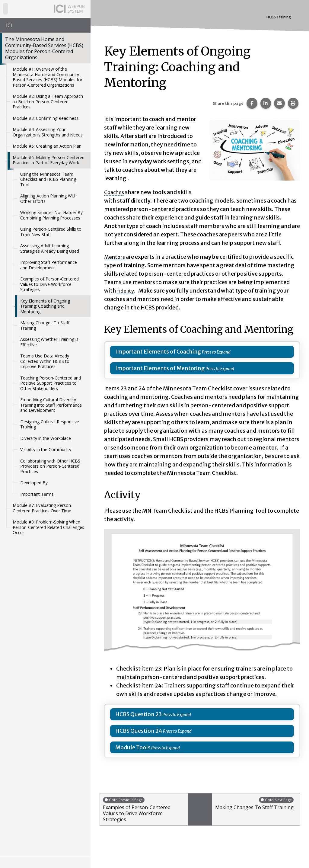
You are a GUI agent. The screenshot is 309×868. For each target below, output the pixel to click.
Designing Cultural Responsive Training (50, 424)
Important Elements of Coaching (158, 352)
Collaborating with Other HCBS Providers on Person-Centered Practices (50, 466)
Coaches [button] (115, 192)
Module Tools (133, 747)
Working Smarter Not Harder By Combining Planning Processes (51, 215)
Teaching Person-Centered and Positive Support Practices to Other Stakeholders (51, 383)
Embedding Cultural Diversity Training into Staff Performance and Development (51, 405)
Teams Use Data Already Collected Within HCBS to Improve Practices (45, 361)
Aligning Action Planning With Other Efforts (48, 199)
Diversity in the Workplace (46, 438)
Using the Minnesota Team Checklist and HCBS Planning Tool (48, 179)
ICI (9, 25)
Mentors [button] (115, 257)
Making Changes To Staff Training (45, 325)
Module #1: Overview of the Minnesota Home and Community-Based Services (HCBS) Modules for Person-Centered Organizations (48, 77)
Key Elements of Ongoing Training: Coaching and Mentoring (45, 306)
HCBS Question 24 (139, 731)
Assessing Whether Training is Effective (49, 342)
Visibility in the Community (46, 449)
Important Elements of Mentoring (160, 368)
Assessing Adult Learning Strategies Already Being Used (50, 248)
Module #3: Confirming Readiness (46, 118)
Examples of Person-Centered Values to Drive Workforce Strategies (49, 284)
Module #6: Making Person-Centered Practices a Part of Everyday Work (49, 160)
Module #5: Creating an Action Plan (47, 146)
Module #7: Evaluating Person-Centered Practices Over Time (43, 508)
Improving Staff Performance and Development (49, 265)
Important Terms (37, 494)
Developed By (34, 483)
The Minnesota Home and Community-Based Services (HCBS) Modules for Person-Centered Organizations (44, 48)
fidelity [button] (127, 291)
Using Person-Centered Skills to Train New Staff (51, 232)
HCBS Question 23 (139, 714)
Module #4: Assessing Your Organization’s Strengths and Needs (48, 132)
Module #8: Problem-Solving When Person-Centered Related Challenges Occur (48, 527)
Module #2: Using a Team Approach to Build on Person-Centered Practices (48, 101)
